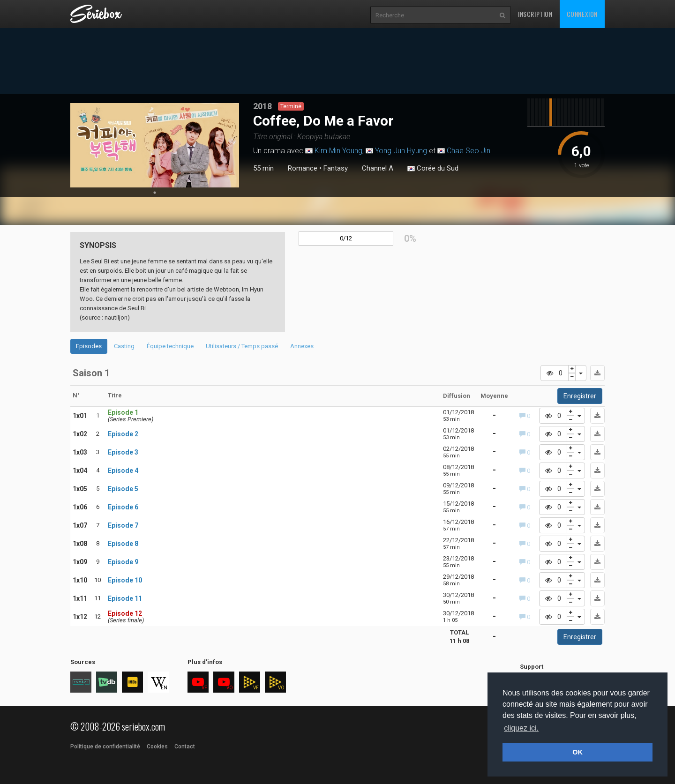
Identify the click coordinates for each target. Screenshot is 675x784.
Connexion (582, 14)
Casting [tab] (124, 346)
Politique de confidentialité (105, 747)
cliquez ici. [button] (521, 728)
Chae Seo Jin (469, 151)
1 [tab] (155, 193)
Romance (303, 168)
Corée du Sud (433, 169)
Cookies (157, 747)
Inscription (535, 14)
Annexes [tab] (302, 346)
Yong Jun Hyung (401, 151)
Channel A (378, 168)
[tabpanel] (155, 145)
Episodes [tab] (89, 346)
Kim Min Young (338, 151)
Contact (185, 747)
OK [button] (577, 752)
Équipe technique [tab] (170, 346)
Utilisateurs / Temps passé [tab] (242, 346)
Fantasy (336, 168)
